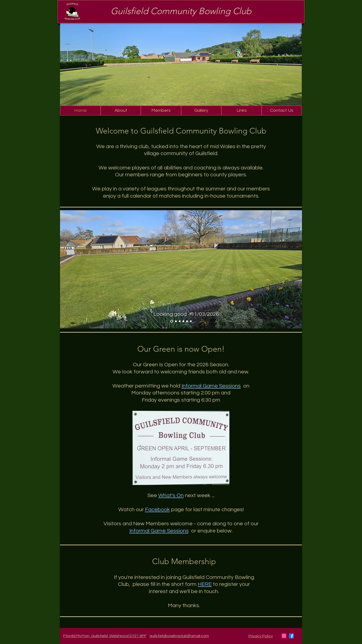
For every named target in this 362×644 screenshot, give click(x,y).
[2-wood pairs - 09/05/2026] (187, 321)
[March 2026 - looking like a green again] (172, 321)
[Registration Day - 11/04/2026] (180, 321)
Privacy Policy (261, 636)
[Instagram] (284, 636)
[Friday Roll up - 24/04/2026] (183, 321)
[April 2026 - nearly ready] (176, 321)
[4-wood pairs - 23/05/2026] (191, 321)
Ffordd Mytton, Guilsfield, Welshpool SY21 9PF (105, 636)
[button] (121, 111)
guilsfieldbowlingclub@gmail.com (179, 636)
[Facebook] (291, 636)
